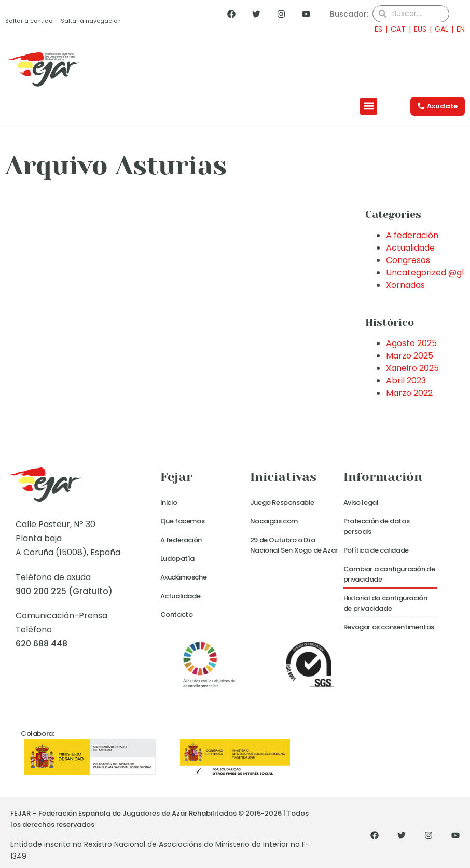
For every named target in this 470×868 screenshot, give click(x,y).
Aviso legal (361, 502)
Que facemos (183, 521)
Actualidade (410, 248)
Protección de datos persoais (376, 526)
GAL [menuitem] (441, 29)
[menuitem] (375, 29)
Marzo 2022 (409, 393)
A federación (412, 235)
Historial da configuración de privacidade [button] (385, 603)
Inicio (169, 502)
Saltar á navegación (91, 21)
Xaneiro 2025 (412, 368)
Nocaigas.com (274, 521)
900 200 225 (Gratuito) (64, 591)
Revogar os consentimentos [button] (389, 627)
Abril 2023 (406, 381)
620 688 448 (42, 644)
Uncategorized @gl (425, 273)
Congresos (408, 260)
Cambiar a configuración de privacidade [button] (389, 574)
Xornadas (405, 285)
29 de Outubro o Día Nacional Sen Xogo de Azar (294, 545)
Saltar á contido (29, 21)
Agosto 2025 (411, 343)
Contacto (177, 615)
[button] (369, 106)
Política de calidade (376, 550)
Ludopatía (177, 559)
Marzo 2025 (410, 356)
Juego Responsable (282, 502)
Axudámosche (184, 577)
